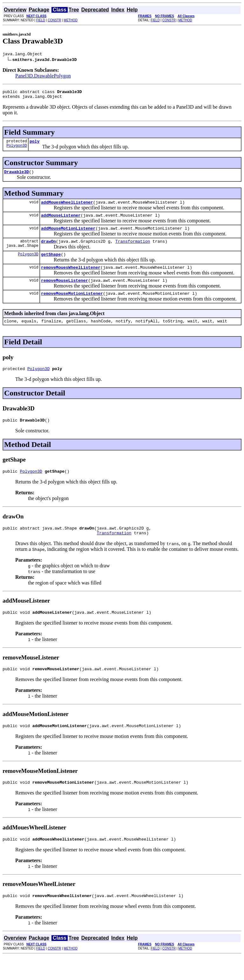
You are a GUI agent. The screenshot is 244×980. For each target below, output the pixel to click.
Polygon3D (17, 150)
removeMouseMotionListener (72, 306)
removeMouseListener (64, 292)
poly (34, 145)
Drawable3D (17, 176)
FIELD (41, 20)
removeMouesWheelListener (71, 278)
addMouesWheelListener (67, 208)
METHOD (71, 20)
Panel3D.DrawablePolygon (43, 77)
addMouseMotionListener (68, 236)
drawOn (48, 250)
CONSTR (54, 20)
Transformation (133, 250)
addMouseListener (61, 222)
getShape (51, 264)
